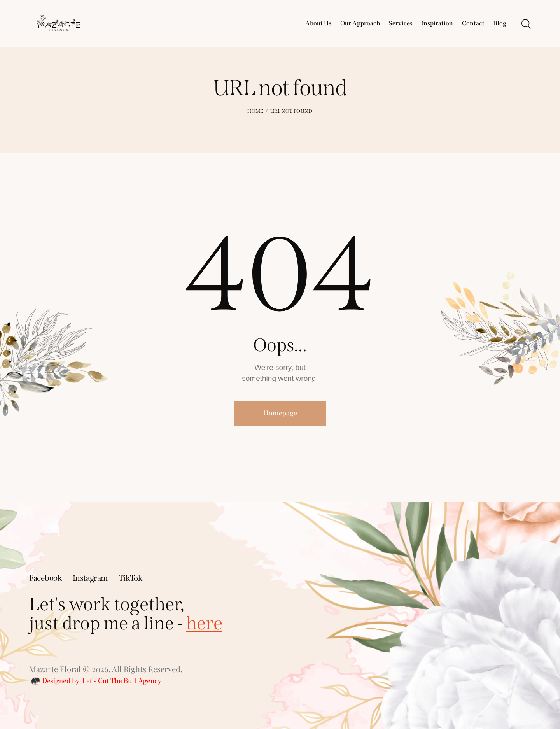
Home (255, 111)
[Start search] (526, 25)
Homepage (280, 413)
